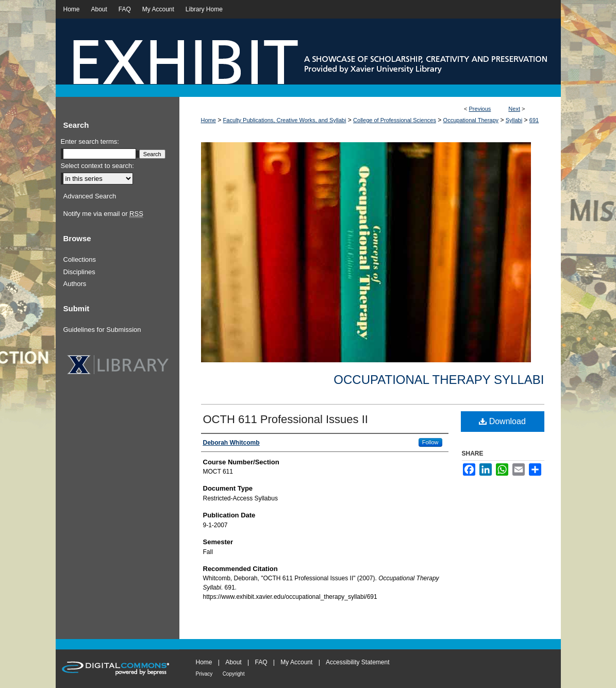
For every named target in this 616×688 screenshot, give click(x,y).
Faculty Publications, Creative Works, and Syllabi (285, 120)
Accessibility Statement (357, 662)
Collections (80, 259)
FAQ (261, 662)
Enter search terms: (90, 141)
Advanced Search (90, 196)
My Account (296, 662)
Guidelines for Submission (102, 330)
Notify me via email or (103, 214)
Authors (75, 284)
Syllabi (514, 120)
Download (502, 421)
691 (534, 120)
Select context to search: (97, 166)
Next (514, 109)
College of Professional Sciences (395, 120)
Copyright (234, 674)
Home (209, 120)
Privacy (204, 674)
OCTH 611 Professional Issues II (286, 419)
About (233, 662)
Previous (480, 109)
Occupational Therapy (471, 120)
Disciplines (79, 272)
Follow (430, 442)
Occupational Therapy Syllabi (439, 380)
